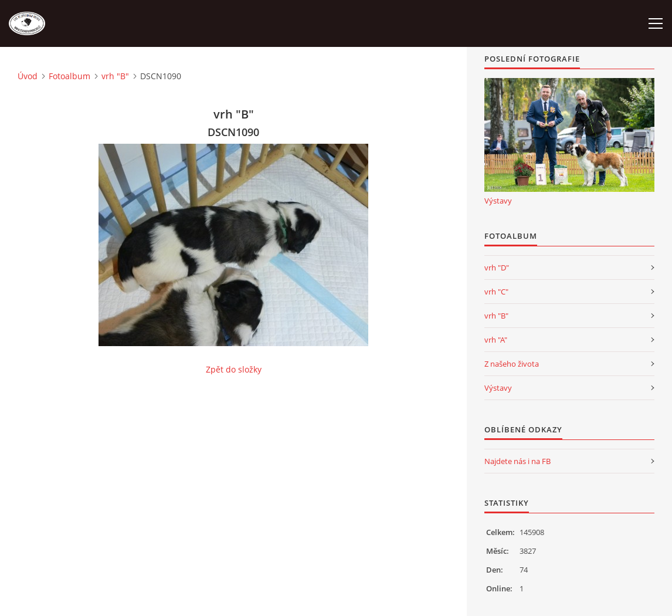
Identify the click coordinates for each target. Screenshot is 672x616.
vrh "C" (496, 292)
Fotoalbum (69, 76)
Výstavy (498, 201)
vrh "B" (115, 76)
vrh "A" (496, 340)
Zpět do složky (234, 369)
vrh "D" (497, 268)
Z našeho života (512, 364)
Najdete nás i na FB (517, 461)
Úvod (28, 76)
